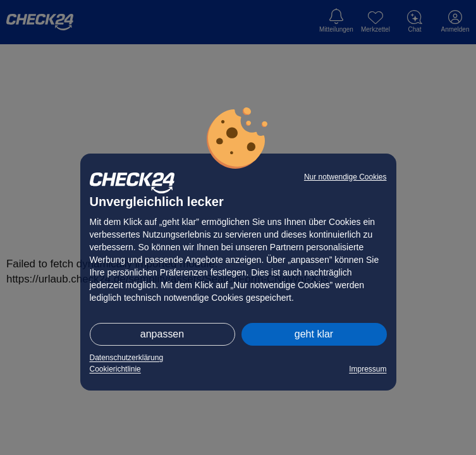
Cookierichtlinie (115, 369)
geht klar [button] (314, 334)
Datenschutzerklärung (127, 358)
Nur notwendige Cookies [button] (345, 177)
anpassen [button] (162, 334)
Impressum (368, 369)
